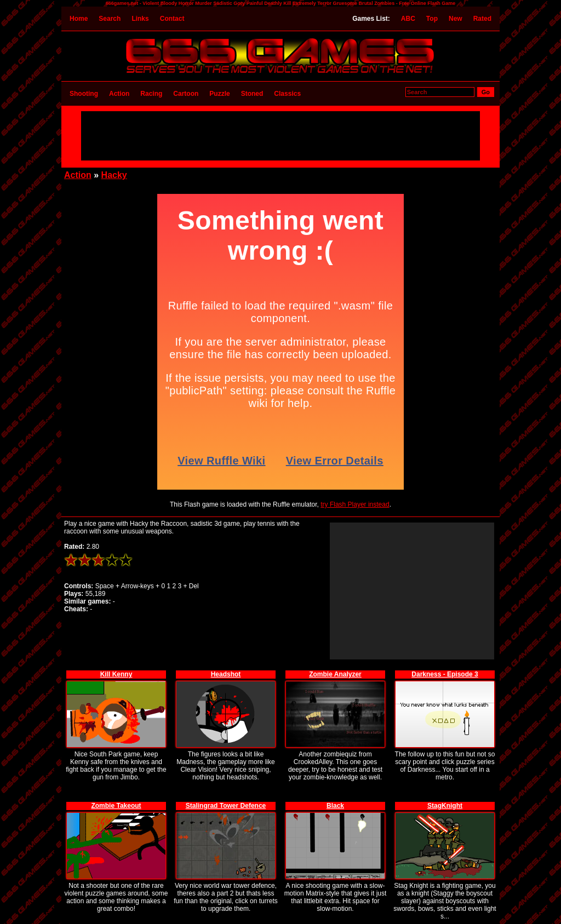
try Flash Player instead (355, 504)
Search (110, 19)
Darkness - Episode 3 (445, 674)
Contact (172, 19)
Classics (287, 94)
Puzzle (219, 94)
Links (140, 19)
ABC (408, 19)
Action (119, 94)
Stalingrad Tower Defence (226, 806)
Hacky (114, 175)
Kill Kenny (116, 674)
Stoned (252, 94)
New (456, 19)
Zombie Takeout (116, 806)
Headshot (226, 674)
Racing (151, 94)
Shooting (84, 94)
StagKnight (445, 806)
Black (335, 806)
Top (432, 19)
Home (79, 19)
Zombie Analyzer (335, 674)
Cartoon (186, 94)
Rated (482, 19)
